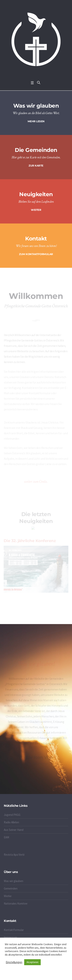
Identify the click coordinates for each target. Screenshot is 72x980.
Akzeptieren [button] (32, 962)
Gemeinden (11, 888)
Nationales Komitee (16, 903)
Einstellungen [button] (14, 962)
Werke (8, 896)
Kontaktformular (14, 930)
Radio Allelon (11, 822)
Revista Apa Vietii (14, 855)
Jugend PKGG (12, 815)
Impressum (10, 937)
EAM (6, 837)
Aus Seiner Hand (14, 830)
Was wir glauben (14, 881)
